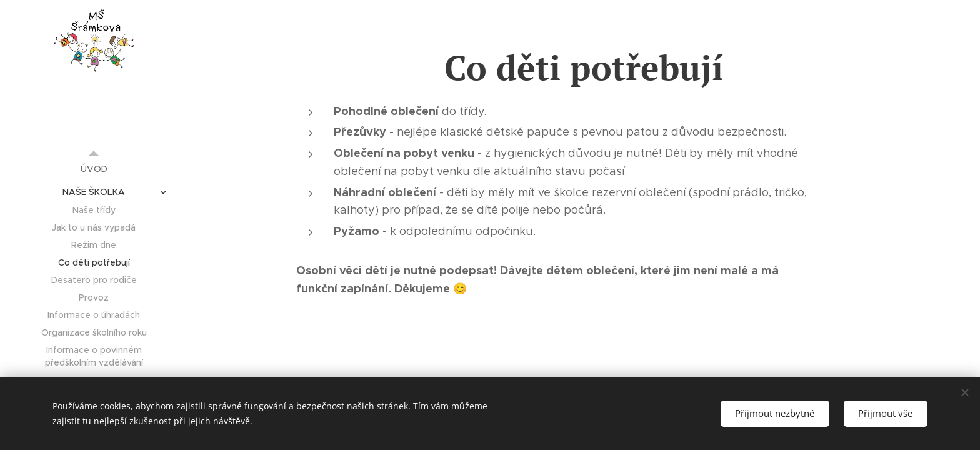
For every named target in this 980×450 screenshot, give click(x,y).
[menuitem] (94, 169)
